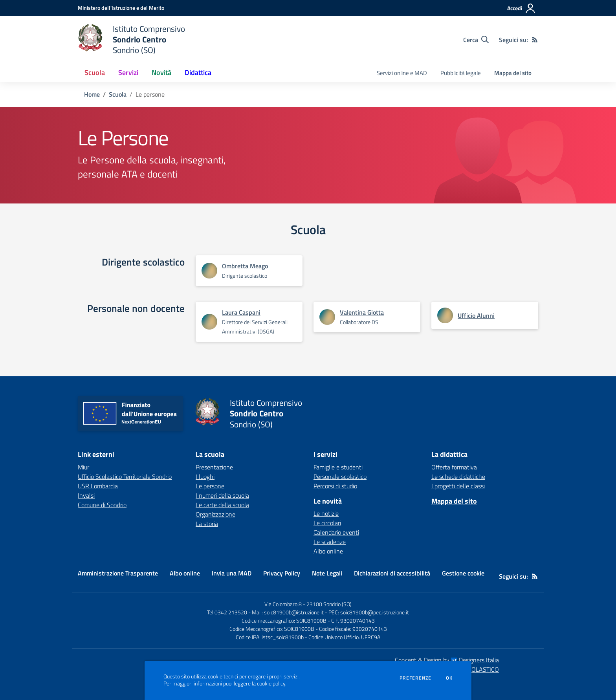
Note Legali (327, 573)
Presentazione (214, 467)
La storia (207, 524)
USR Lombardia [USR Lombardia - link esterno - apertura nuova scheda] (98, 486)
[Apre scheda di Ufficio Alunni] (445, 315)
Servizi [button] (128, 72)
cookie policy (271, 684)
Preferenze (415, 678)
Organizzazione (215, 514)
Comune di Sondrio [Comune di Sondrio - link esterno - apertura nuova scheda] (102, 505)
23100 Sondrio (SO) (329, 604)
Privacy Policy (282, 573)
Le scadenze (330, 542)
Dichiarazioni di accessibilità (392, 573)
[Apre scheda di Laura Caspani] (209, 322)
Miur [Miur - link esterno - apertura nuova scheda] (83, 467)
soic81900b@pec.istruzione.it (375, 612)
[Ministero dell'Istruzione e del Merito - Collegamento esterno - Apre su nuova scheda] (121, 8)
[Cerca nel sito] (476, 40)
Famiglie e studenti (338, 467)
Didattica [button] (198, 72)
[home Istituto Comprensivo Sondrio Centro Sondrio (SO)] (131, 39)
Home (92, 94)
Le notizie (326, 513)
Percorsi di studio (335, 486)
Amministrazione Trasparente (118, 573)
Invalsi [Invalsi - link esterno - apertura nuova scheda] (86, 495)
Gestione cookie (463, 573)
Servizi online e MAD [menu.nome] (402, 73)
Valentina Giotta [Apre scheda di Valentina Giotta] (362, 312)
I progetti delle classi (458, 486)
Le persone (210, 486)
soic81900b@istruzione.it (294, 612)
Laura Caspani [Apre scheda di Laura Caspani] (241, 312)
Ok (449, 678)
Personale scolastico (340, 476)
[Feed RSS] (535, 40)
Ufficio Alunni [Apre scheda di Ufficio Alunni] (476, 315)
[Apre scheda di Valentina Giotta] (327, 317)
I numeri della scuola (222, 495)
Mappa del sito (513, 73)
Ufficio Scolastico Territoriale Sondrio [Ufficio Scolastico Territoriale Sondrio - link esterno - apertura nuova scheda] (125, 476)
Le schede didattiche (458, 476)
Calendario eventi (336, 532)
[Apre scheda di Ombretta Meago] (209, 271)
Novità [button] (161, 72)
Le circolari (327, 523)
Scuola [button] (95, 72)
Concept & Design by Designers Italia (447, 660)
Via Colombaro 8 (283, 604)
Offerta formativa (454, 467)
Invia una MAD (232, 573)
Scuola (118, 94)
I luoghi (205, 476)
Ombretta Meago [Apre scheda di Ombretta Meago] (245, 266)
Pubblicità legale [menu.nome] (461, 73)
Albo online (328, 551)
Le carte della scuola (222, 505)
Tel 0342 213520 (227, 612)
